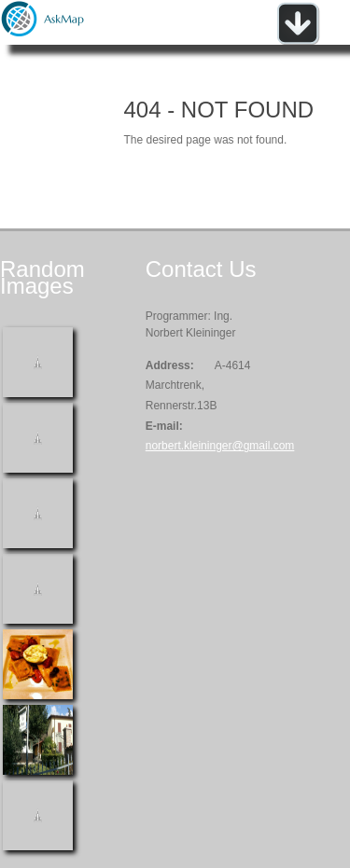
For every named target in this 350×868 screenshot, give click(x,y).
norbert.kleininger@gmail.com (220, 446)
